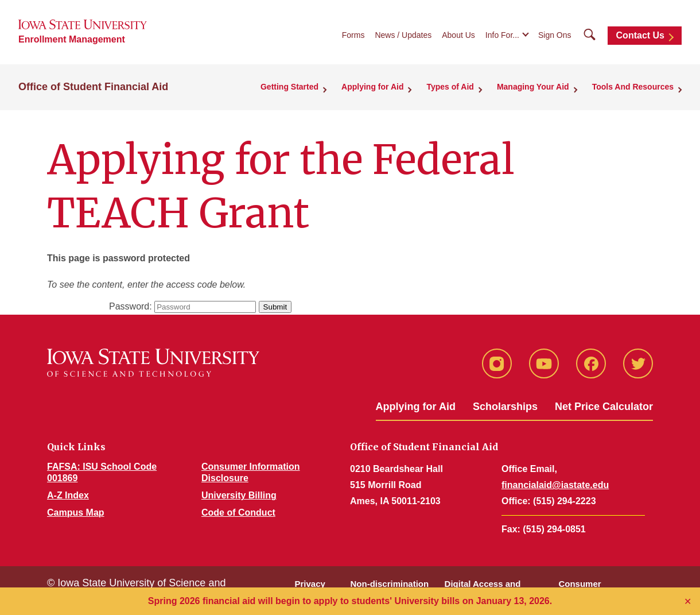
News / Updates (403, 35)
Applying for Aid (372, 87)
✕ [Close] (688, 602)
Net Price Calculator (604, 407)
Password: (131, 306)
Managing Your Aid (533, 87)
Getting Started (289, 87)
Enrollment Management (72, 39)
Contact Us (640, 35)
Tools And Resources (633, 87)
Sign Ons (555, 35)
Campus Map (76, 512)
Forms (353, 35)
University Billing (239, 495)
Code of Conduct (238, 512)
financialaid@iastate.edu (555, 485)
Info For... (502, 35)
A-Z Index (68, 495)
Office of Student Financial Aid (93, 87)
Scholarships (505, 407)
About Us (458, 35)
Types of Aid (450, 87)
